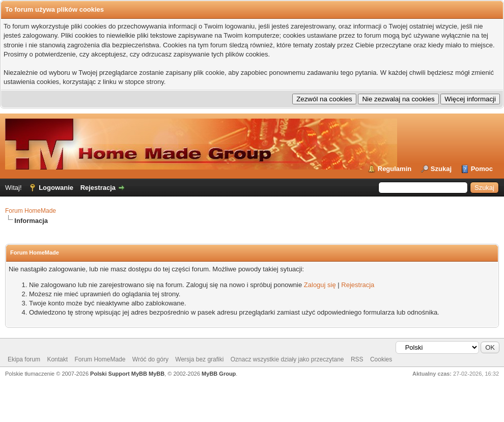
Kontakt (57, 359)
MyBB (157, 374)
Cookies (381, 359)
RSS (357, 359)
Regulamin (395, 169)
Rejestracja (98, 188)
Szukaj (441, 169)
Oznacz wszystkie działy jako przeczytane (287, 359)
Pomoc (482, 169)
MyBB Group (219, 374)
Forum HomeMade (31, 211)
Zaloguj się (320, 285)
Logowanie (56, 188)
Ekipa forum (24, 359)
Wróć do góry (150, 359)
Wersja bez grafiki (199, 359)
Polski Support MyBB (119, 374)
